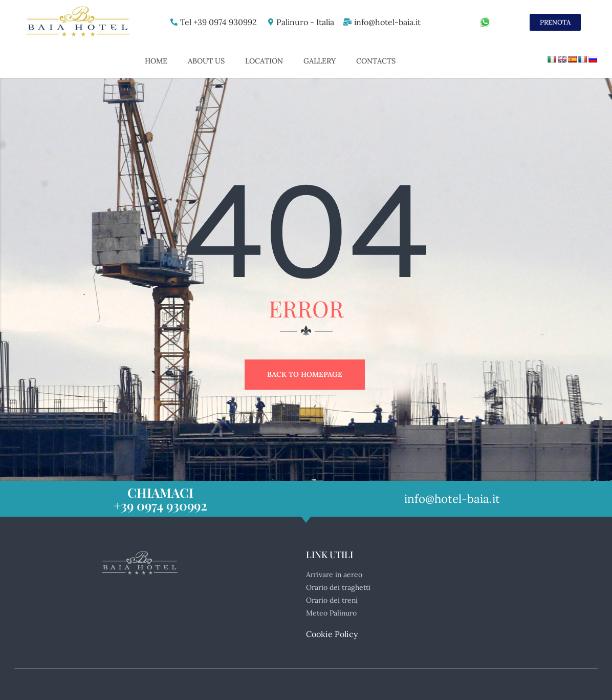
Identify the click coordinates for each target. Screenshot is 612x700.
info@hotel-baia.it (387, 22)
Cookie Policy (332, 634)
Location (264, 61)
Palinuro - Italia (303, 22)
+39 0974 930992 (160, 505)
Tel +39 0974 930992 (216, 22)
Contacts (376, 61)
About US (206, 61)
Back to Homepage (305, 374)
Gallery (320, 61)
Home (156, 61)
